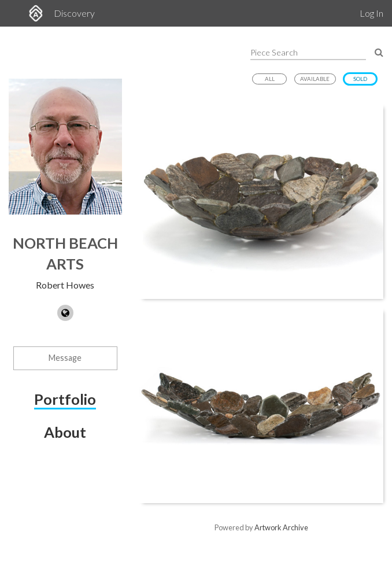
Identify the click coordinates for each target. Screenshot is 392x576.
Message (65, 358)
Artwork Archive (281, 527)
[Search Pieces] (379, 52)
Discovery (74, 13)
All (270, 79)
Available (315, 79)
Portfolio (65, 399)
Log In (371, 13)
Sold (360, 79)
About (65, 432)
